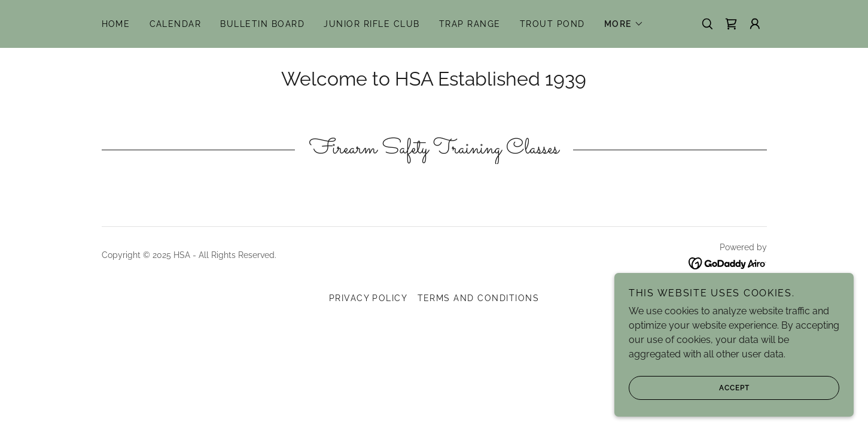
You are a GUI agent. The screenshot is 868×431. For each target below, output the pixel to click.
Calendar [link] (176, 24)
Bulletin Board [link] (262, 24)
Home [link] (116, 24)
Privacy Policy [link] (368, 298)
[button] (624, 24)
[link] (731, 24)
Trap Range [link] (470, 24)
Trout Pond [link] (552, 24)
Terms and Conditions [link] (479, 298)
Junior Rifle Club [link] (371, 24)
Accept (689, 388)
